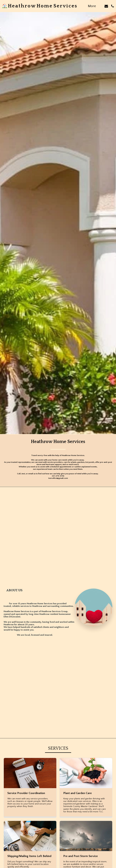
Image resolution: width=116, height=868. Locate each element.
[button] (106, 6)
